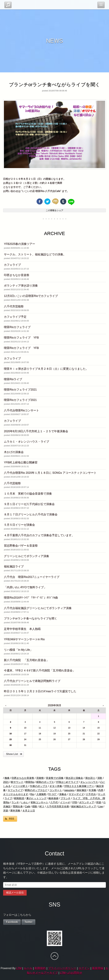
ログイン (84, 968)
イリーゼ (65, 802)
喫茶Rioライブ (13, 379)
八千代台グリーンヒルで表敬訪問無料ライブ (32, 681)
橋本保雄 (53, 798)
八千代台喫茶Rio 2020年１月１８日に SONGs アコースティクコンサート (50, 473)
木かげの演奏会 (14, 452)
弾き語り (90, 778)
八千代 (54, 802)
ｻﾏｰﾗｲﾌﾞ (53, 794)
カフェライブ (12, 265)
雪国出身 (18, 807)
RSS (12, 819)
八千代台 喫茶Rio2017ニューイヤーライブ (32, 577)
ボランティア (87, 802)
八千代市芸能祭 (14, 306)
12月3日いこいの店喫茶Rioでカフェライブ (31, 296)
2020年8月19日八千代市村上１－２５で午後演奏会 (36, 431)
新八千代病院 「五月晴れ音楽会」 (26, 660)
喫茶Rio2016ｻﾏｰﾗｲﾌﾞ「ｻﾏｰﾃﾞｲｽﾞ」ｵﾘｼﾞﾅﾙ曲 (31, 598)
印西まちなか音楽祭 (17, 275)
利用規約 (40, 968)
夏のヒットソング (36, 798)
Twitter (28, 922)
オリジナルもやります (16, 794)
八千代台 (91, 794)
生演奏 (92, 790)
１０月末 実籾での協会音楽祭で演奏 (28, 494)
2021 (6, 782)
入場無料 (41, 794)
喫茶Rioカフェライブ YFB (21, 338)
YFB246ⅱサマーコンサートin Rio (24, 639)
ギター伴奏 (56, 786)
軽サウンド (17, 782)
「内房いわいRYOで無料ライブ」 (25, 587)
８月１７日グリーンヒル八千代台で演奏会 (31, 514)
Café (28, 807)
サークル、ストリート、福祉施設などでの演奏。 (35, 254)
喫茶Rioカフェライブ (17, 327)
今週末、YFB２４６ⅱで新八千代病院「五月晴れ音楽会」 (40, 670)
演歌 (100, 778)
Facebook (12, 922)
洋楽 (6, 811)
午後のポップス (39, 786)
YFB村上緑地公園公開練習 (21, 462)
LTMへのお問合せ (71, 973)
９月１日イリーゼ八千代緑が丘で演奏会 (29, 504)
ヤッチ (102, 794)
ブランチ (65, 798)
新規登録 (98, 968)
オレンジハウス (89, 782)
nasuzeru (69, 790)
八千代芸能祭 (12, 483)
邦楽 (99, 802)
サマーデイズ (76, 794)
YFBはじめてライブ (67, 782)
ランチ (15, 802)
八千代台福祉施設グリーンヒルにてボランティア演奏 (38, 608)
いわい (25, 802)
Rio (32, 794)
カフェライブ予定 (15, 317)
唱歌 (35, 807)
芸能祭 (40, 778)
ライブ (8, 798)
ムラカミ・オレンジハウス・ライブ (26, 442)
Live (100, 807)
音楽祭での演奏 (55, 778)
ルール (28, 968)
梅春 (7, 778)
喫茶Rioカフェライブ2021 (20, 390)
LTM (19, 968)
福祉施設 (82, 790)
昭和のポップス (45, 782)
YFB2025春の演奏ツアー (19, 244)
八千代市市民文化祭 (58, 807)
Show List (12, 754)
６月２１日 (29, 811)
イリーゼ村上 (20, 786)
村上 (42, 807)
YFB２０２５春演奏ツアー (79, 786)
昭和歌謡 (19, 798)
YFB (74, 802)
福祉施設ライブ (14, 566)
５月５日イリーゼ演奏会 (19, 525)
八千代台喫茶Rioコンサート (21, 410)
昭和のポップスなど (36, 790)
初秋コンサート (39, 802)
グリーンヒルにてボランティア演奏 (26, 556)
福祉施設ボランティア (84, 807)
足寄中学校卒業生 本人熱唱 (22, 629)
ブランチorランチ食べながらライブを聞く (31, 618)
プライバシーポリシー (62, 968)
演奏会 (63, 794)
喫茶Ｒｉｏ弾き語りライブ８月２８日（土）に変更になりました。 (46, 369)
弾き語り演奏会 (74, 778)
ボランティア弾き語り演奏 (21, 286)
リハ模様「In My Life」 (18, 650)
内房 (101, 790)
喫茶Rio (30, 782)
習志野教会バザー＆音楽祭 (21, 546)
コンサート (56, 790)
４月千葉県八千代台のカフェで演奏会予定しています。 (39, 535)
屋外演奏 (15, 811)
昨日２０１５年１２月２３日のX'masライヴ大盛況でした (40, 691)
